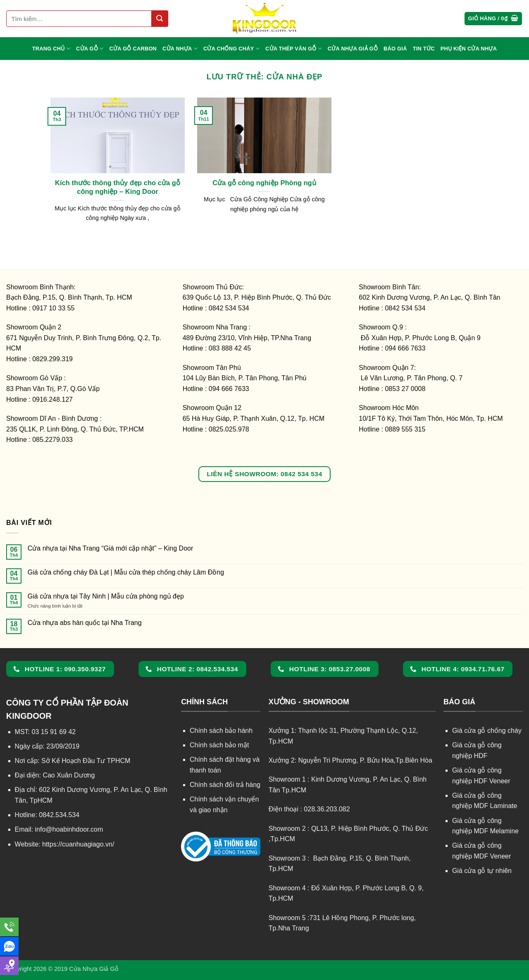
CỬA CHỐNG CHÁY (231, 49)
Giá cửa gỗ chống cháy (487, 731)
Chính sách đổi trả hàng (225, 785)
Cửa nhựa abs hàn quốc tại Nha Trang (85, 623)
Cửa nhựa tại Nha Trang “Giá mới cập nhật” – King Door (111, 548)
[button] (493, 19)
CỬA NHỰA (180, 49)
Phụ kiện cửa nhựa (469, 49)
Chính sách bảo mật (219, 745)
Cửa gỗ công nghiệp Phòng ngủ (264, 183)
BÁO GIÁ (395, 49)
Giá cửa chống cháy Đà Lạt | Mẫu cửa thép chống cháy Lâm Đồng (126, 572)
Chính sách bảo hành (221, 731)
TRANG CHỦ (51, 49)
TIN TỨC (424, 49)
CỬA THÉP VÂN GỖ (294, 49)
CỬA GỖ (90, 49)
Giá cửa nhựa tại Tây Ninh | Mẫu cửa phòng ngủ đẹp (106, 596)
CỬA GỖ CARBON (133, 49)
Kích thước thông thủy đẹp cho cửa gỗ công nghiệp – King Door (118, 187)
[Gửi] (160, 19)
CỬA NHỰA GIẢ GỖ (353, 49)
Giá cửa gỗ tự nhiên (482, 871)
